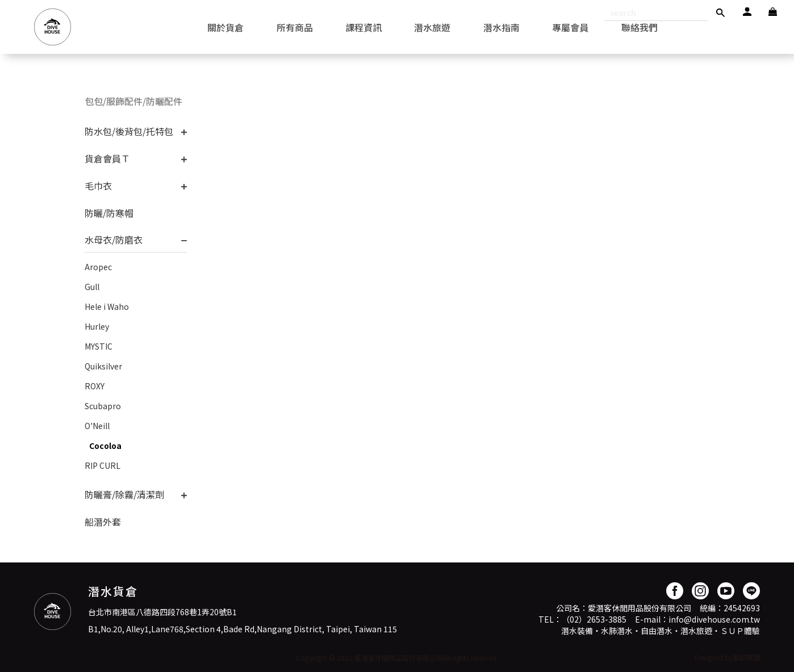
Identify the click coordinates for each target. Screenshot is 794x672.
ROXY (95, 386)
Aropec (98, 267)
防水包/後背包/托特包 (129, 131)
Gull (92, 287)
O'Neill (97, 426)
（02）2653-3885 (594, 619)
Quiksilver (103, 366)
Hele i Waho (107, 306)
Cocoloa (105, 446)
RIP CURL (103, 465)
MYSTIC (99, 346)
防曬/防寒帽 (109, 213)
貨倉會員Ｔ (107, 158)
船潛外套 (103, 522)
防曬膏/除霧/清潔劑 (124, 494)
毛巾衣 (98, 186)
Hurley (97, 326)
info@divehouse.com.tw (714, 619)
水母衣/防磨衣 (114, 240)
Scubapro (103, 406)
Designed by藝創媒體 (727, 657)
